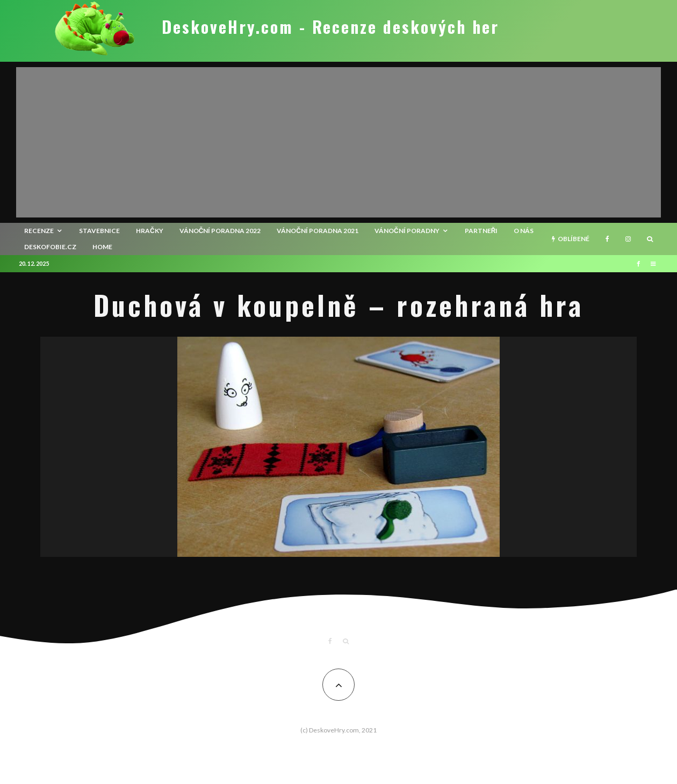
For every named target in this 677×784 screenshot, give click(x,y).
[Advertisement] (338, 142)
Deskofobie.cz (50, 247)
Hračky (150, 231)
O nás (524, 231)
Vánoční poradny (407, 231)
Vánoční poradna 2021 (318, 231)
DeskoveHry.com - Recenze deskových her (330, 27)
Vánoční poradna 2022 (220, 231)
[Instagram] (628, 239)
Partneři (481, 231)
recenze (39, 231)
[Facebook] (607, 239)
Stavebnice (99, 231)
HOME (102, 247)
